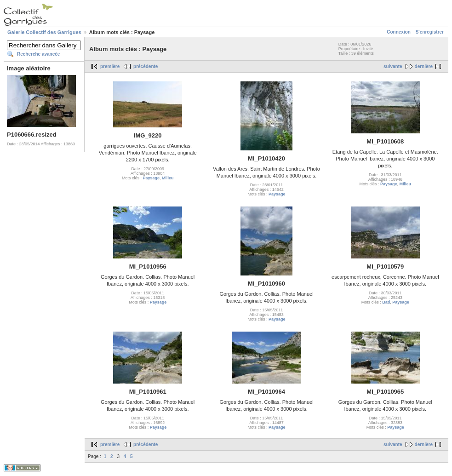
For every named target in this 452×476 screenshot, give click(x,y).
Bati (386, 302)
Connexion (399, 32)
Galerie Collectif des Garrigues (44, 32)
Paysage (151, 178)
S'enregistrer (430, 32)
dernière (424, 66)
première (110, 66)
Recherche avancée (38, 54)
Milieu (168, 178)
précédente (146, 66)
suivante (393, 66)
